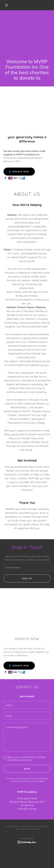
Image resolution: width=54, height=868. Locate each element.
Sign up (27, 578)
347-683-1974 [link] (27, 805)
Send (27, 769)
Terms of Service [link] (32, 781)
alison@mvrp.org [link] (27, 809)
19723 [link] (20, 798)
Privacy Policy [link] (16, 781)
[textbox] (27, 567)
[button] (6, 5)
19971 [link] (42, 802)
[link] (27, 842)
